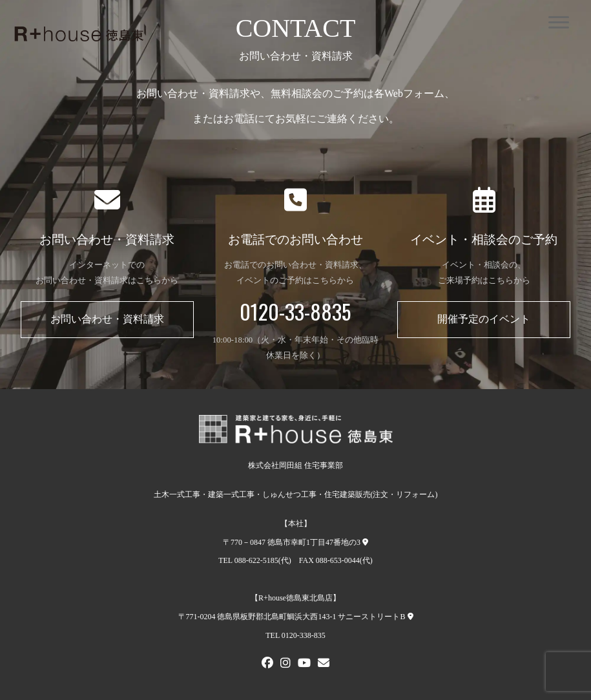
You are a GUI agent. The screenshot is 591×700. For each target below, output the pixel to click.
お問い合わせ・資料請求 (107, 319)
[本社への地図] (365, 542)
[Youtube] (304, 664)
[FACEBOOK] (267, 664)
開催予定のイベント (484, 319)
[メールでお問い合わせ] (324, 664)
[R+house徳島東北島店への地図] (410, 617)
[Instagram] (285, 664)
